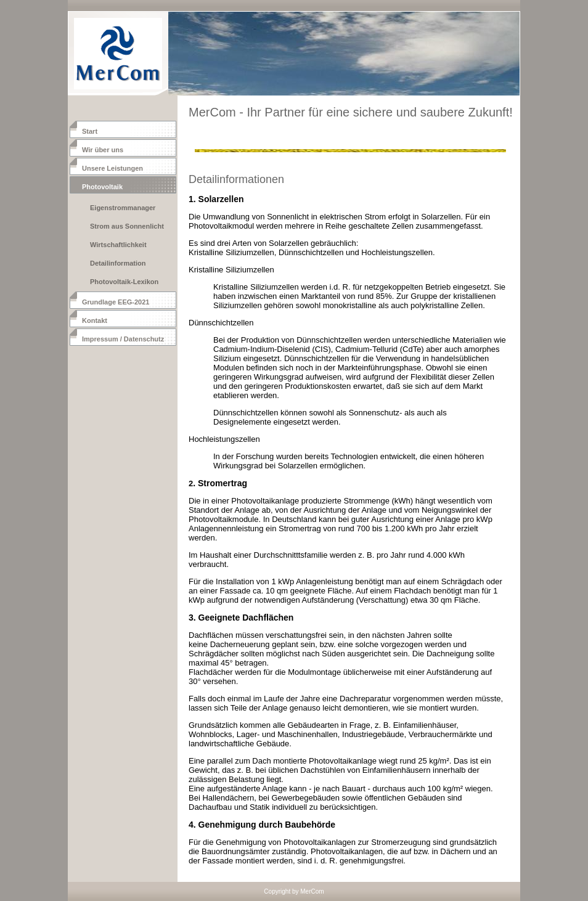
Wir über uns (103, 150)
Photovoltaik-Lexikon (124, 282)
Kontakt (95, 320)
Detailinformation (118, 263)
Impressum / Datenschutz (123, 339)
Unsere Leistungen (112, 168)
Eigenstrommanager (123, 208)
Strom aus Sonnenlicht (127, 226)
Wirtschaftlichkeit (118, 245)
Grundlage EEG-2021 (116, 302)
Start (90, 131)
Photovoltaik (102, 187)
